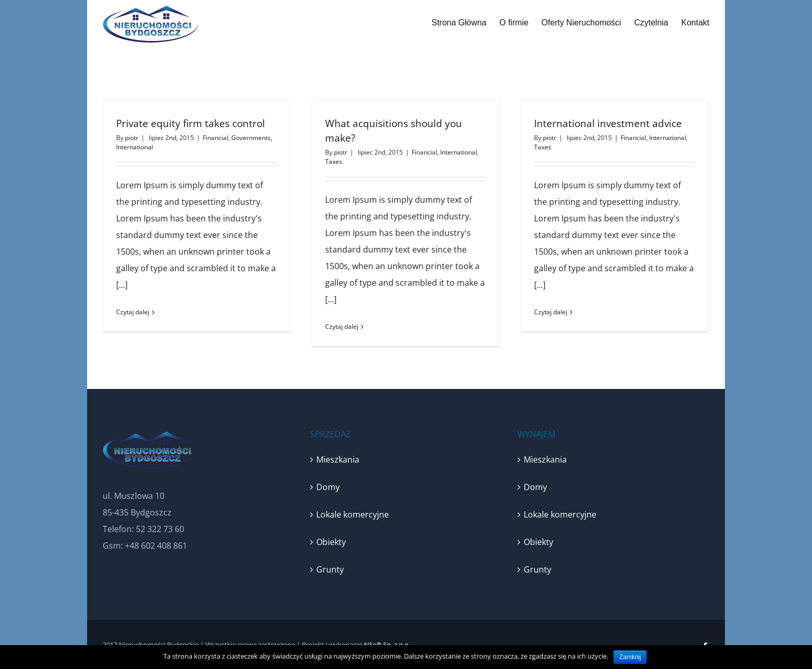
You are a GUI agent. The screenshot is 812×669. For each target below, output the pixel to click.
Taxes (334, 162)
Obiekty (331, 542)
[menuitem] (465, 23)
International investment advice (608, 123)
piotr (132, 138)
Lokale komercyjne (353, 514)
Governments (251, 138)
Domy (328, 487)
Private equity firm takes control (191, 123)
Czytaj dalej (133, 312)
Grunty (330, 569)
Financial (215, 138)
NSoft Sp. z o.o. (387, 645)
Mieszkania (338, 459)
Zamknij (630, 657)
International (135, 147)
